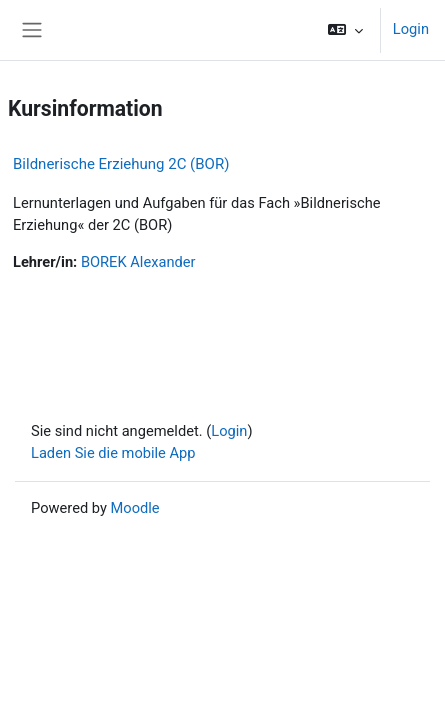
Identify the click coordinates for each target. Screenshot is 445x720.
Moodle (135, 508)
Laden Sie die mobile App (113, 453)
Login (411, 29)
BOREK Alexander (138, 262)
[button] (345, 30)
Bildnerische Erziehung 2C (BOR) (121, 164)
